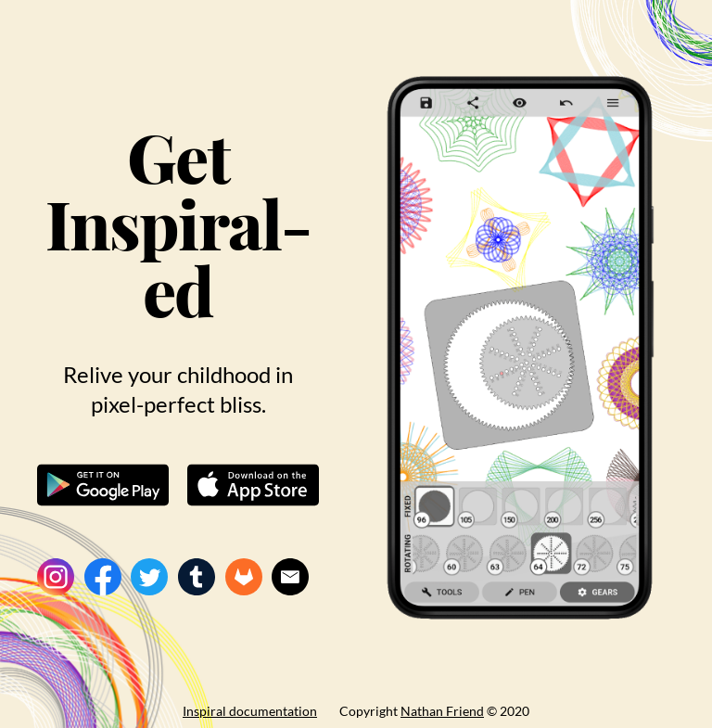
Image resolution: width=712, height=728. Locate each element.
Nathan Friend (442, 711)
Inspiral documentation (250, 711)
